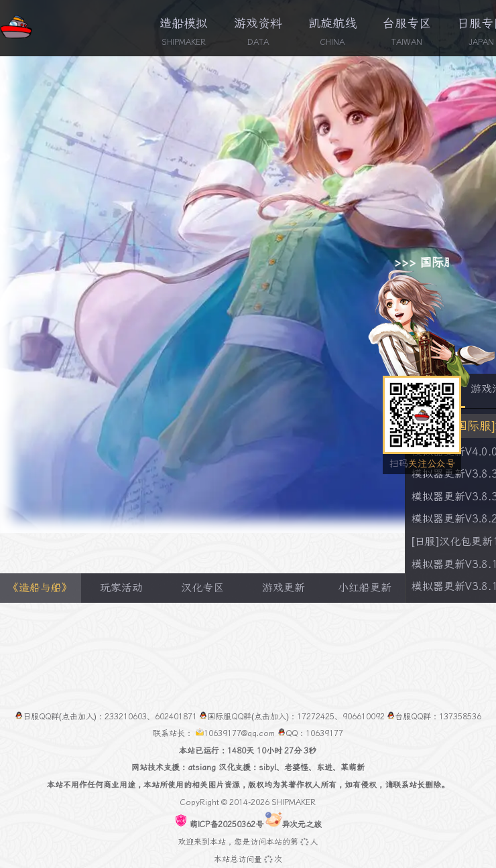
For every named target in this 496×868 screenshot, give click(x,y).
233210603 (126, 717)
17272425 (316, 717)
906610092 (364, 717)
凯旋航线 (332, 23)
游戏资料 (258, 23)
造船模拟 (184, 23)
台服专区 (407, 23)
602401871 (176, 717)
